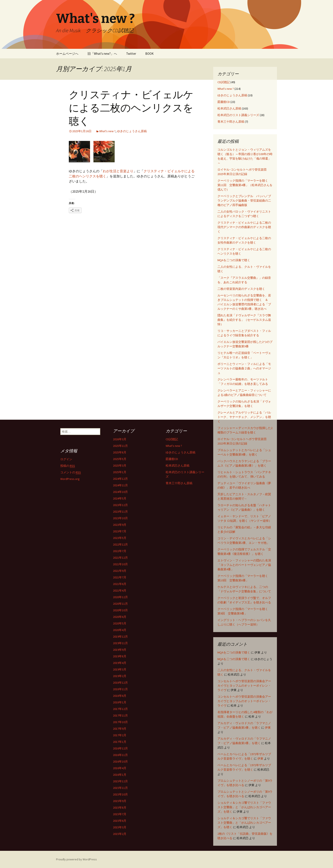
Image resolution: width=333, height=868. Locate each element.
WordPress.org (70, 479)
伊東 (268, 728)
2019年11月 (120, 643)
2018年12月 (120, 683)
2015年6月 (120, 821)
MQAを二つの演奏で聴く (234, 260)
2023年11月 (120, 512)
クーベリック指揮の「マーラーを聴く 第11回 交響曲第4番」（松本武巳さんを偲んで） (245, 185)
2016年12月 (120, 748)
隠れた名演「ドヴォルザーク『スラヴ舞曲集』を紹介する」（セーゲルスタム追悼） (244, 320)
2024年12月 (120, 479)
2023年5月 (120, 538)
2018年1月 (120, 702)
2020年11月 (120, 604)
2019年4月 (120, 663)
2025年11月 (120, 446)
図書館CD (224, 102)
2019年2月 (120, 676)
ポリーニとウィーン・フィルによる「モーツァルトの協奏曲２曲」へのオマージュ (244, 368)
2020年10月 (120, 610)
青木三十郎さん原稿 (231, 122)
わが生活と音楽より (118, 171)
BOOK (149, 54)
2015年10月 (120, 794)
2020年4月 (120, 630)
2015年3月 (120, 827)
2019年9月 (120, 650)
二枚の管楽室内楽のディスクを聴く (241, 289)
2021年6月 (120, 584)
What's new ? (107, 131)
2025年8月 (120, 452)
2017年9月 (120, 729)
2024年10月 (120, 492)
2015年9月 (120, 801)
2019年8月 (120, 656)
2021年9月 (120, 571)
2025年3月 (120, 466)
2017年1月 (120, 742)
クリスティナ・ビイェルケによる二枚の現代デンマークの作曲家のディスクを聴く (244, 227)
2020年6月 (120, 617)
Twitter (131, 54)
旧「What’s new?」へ (102, 54)
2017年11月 (120, 715)
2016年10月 (120, 761)
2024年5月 (120, 498)
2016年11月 (120, 755)
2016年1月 (120, 775)
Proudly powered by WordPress (76, 859)
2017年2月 (120, 735)
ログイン (66, 459)
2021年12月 (120, 558)
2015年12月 (120, 781)
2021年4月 (120, 590)
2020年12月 (120, 597)
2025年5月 (120, 459)
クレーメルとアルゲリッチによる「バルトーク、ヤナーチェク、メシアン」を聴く (244, 417)
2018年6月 (120, 696)
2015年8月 (120, 808)
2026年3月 (120, 439)
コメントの (71, 472)
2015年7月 (120, 814)
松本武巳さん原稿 (229, 108)
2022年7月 (120, 551)
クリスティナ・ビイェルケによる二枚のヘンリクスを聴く (131, 108)
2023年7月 (120, 531)
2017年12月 (120, 709)
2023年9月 (120, 525)
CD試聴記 (224, 82)
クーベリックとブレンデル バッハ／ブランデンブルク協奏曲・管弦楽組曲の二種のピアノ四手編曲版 (244, 201)
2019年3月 (120, 669)
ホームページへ (67, 54)
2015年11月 (120, 788)
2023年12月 (120, 505)
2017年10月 (120, 722)
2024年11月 (120, 485)
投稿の (68, 466)
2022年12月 (120, 544)
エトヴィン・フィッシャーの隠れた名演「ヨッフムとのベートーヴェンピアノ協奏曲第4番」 (244, 565)
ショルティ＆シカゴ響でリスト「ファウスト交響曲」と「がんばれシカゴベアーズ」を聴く (244, 807)
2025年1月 (120, 472)
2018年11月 (120, 689)
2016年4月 (120, 768)
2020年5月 (120, 623)
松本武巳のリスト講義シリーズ (238, 115)
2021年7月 (120, 577)
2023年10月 (120, 518)
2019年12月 (120, 637)
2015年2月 (120, 834)
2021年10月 (120, 564)
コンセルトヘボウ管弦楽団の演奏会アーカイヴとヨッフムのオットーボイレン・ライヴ (244, 686)
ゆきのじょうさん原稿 (132, 131)
